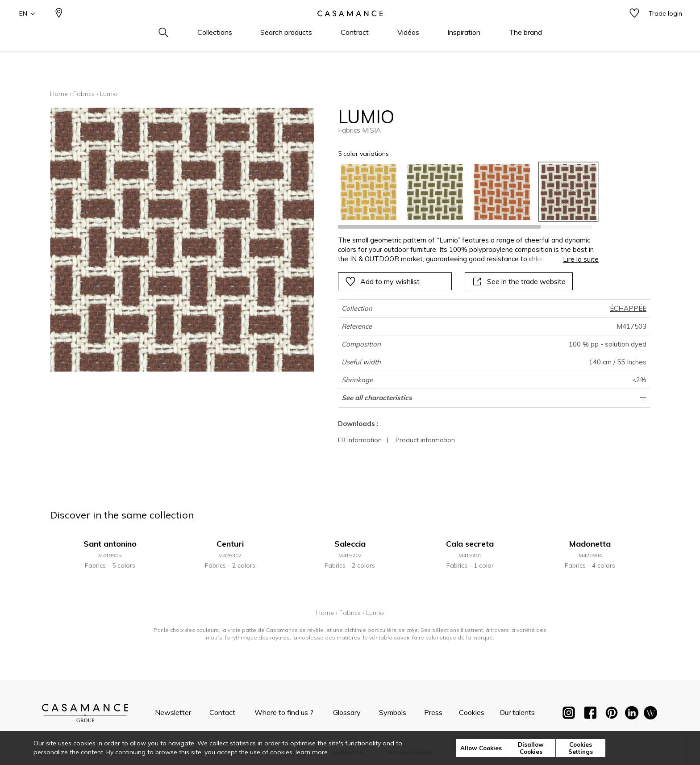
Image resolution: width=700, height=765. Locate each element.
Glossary (347, 712)
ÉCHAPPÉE (628, 308)
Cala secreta (470, 544)
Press (433, 712)
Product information (425, 440)
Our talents (517, 712)
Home (59, 94)
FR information (360, 440)
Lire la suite (581, 259)
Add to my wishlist (382, 281)
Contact (222, 712)
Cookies (472, 712)
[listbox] (463, 192)
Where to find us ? (284, 712)
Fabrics (84, 94)
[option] (369, 192)
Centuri (230, 544)
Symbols (393, 712)
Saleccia (350, 544)
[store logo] (350, 28)
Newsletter (173, 712)
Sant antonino (110, 544)
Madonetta (590, 544)
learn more (312, 752)
